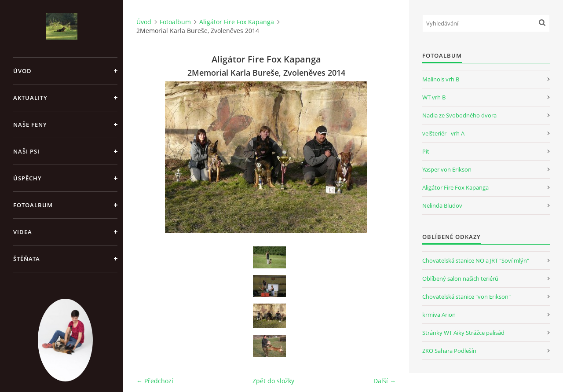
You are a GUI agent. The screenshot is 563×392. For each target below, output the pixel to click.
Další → (385, 381)
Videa (23, 232)
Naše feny (30, 125)
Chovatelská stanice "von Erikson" (466, 297)
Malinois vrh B (441, 79)
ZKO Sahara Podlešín (449, 351)
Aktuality (30, 98)
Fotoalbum (33, 205)
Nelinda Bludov (442, 205)
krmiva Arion (439, 315)
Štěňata (27, 259)
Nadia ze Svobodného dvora (459, 115)
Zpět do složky (273, 381)
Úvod (22, 71)
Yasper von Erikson (447, 169)
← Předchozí (155, 381)
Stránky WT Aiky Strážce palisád (463, 333)
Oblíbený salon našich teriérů (460, 278)
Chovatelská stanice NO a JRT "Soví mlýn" (476, 260)
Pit (426, 151)
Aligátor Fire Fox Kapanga (237, 22)
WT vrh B (434, 97)
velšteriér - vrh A (443, 133)
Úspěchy (27, 178)
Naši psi (26, 151)
